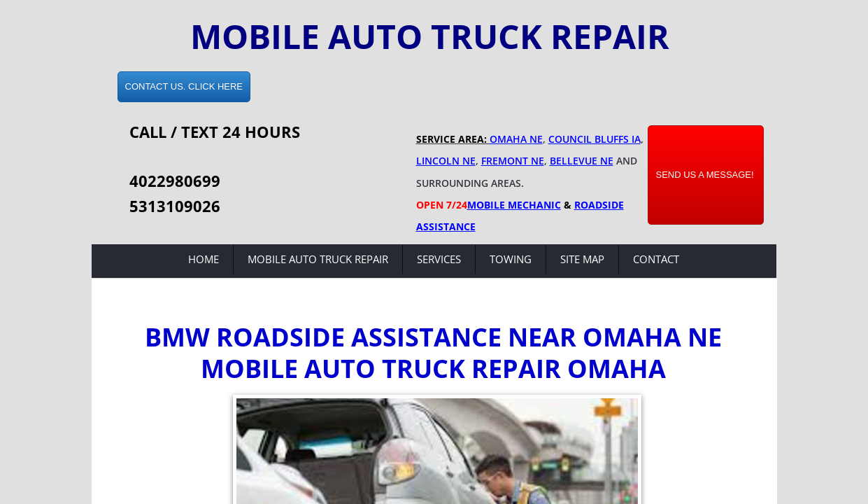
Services (439, 259)
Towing (511, 259)
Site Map (582, 259)
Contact (656, 259)
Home (204, 259)
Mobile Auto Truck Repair (318, 259)
